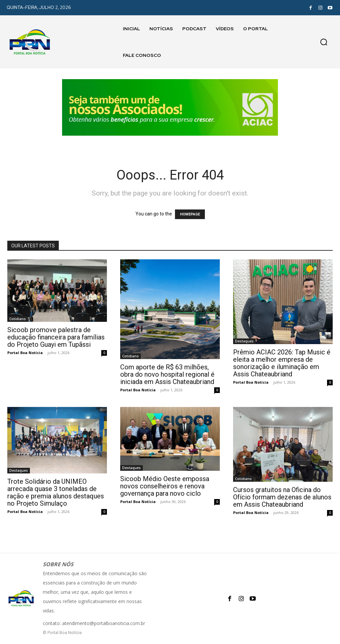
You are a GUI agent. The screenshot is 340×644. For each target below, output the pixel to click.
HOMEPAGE (190, 214)
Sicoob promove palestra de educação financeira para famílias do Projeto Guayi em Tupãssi (56, 337)
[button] (324, 42)
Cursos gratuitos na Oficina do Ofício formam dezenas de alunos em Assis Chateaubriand (282, 497)
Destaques (244, 341)
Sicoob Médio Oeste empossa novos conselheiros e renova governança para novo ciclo (165, 486)
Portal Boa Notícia (25, 353)
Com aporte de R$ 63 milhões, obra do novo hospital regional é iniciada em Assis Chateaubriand (167, 374)
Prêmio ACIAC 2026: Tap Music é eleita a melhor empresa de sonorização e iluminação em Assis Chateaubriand (282, 363)
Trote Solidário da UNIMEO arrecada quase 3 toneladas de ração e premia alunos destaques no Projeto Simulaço (56, 492)
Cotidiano (18, 319)
